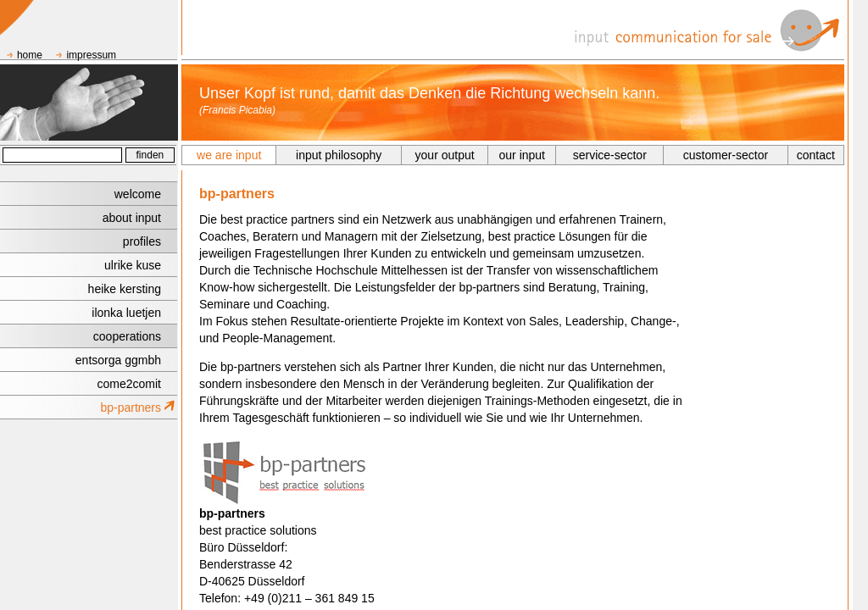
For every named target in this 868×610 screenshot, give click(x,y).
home (30, 55)
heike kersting (125, 289)
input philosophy (339, 155)
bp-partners (131, 408)
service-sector (610, 155)
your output (445, 155)
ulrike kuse (133, 265)
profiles (142, 241)
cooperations (127, 336)
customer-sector (726, 155)
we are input (229, 155)
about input (132, 218)
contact (816, 155)
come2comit (129, 384)
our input (522, 155)
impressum (91, 55)
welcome (138, 194)
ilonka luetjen (126, 313)
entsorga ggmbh (118, 360)
